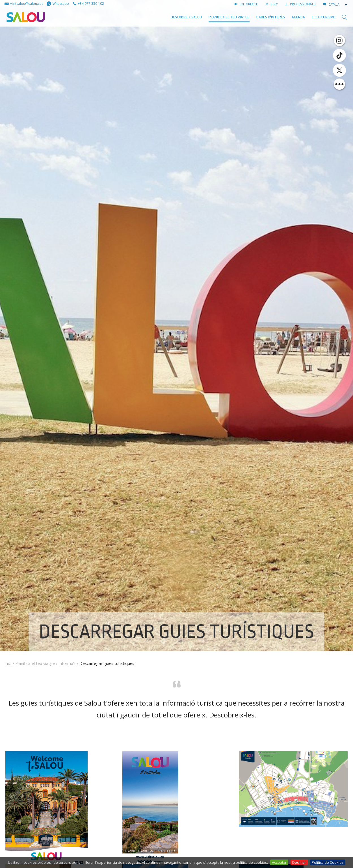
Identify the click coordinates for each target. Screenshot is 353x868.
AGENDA (298, 17)
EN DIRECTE (246, 4)
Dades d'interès (271, 17)
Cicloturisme (323, 17)
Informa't (67, 663)
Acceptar (279, 862)
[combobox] (338, 5)
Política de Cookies (328, 862)
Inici (8, 663)
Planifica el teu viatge (229, 17)
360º (272, 4)
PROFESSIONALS (300, 4)
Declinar (299, 862)
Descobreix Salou (186, 17)
